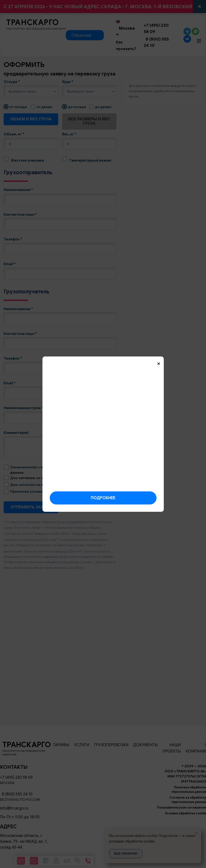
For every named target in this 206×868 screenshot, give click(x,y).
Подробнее (103, 498)
